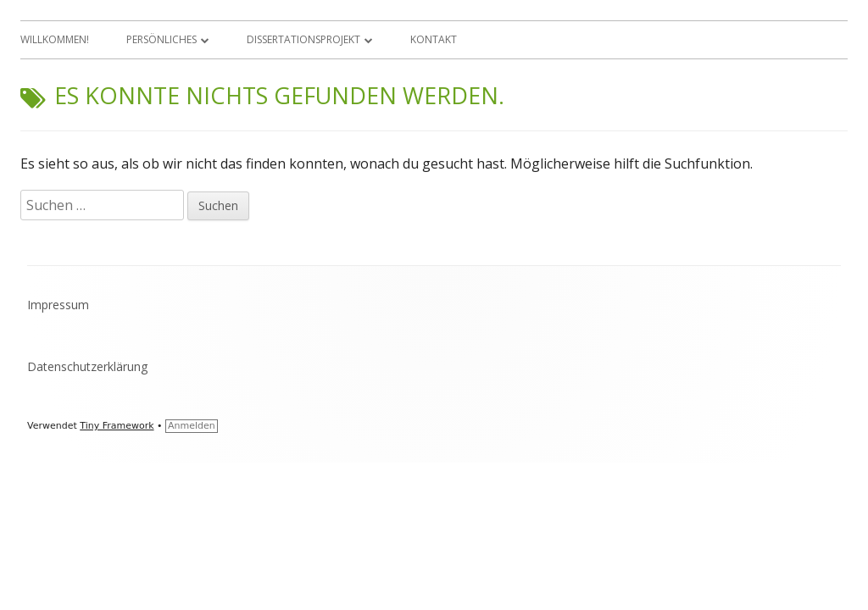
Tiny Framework (117, 426)
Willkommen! (55, 39)
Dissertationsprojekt (303, 39)
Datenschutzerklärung (87, 366)
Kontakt (434, 39)
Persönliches (161, 39)
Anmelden (192, 426)
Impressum (58, 305)
